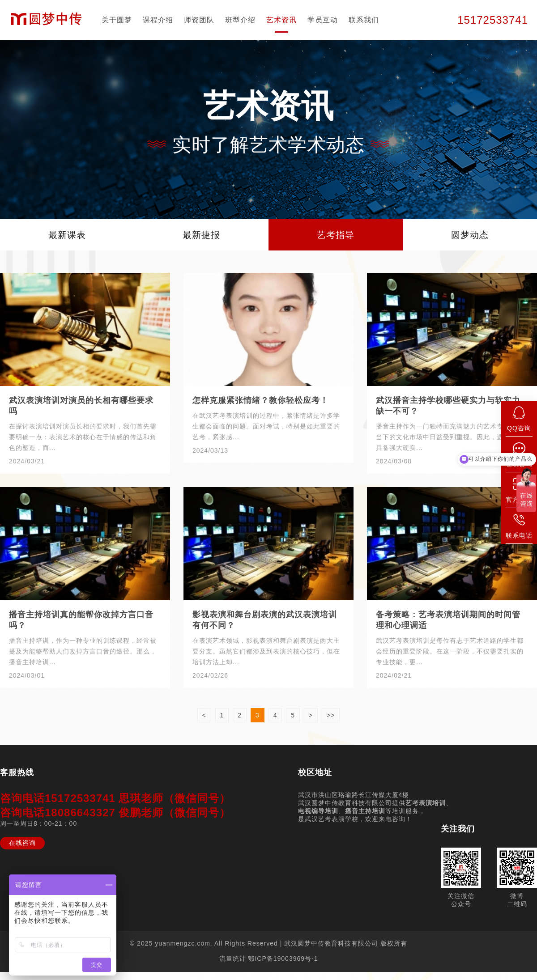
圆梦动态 (470, 235)
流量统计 (233, 959)
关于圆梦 (117, 20)
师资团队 (199, 20)
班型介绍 (240, 20)
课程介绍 (158, 20)
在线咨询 (22, 843)
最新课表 (67, 235)
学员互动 (323, 20)
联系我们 (364, 20)
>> (331, 715)
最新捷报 (201, 235)
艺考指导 (336, 235)
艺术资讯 (281, 20)
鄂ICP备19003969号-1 (283, 959)
